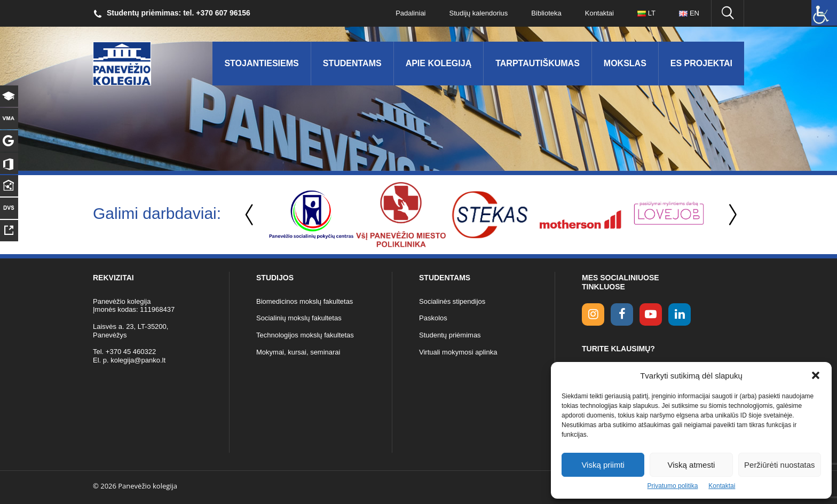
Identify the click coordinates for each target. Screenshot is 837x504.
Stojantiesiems (261, 63)
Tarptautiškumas (538, 63)
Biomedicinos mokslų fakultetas (305, 301)
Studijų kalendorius (479, 13)
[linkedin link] (680, 314)
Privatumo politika (673, 486)
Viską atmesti (692, 465)
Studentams (352, 63)
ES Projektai (701, 63)
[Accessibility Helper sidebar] (824, 13)
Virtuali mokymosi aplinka (458, 352)
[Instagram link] (593, 314)
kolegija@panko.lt (138, 360)
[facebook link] (622, 314)
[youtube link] (651, 314)
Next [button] (731, 215)
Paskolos (433, 318)
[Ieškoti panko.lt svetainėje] (728, 13)
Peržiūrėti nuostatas (780, 465)
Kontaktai (722, 486)
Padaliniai (410, 13)
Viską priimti (603, 465)
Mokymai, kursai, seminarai (298, 352)
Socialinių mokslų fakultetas (299, 318)
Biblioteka (546, 13)
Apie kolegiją (439, 63)
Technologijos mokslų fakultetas (305, 335)
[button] (816, 375)
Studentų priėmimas (450, 335)
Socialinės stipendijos (452, 301)
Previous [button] (250, 215)
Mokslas (625, 63)
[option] (311, 215)
